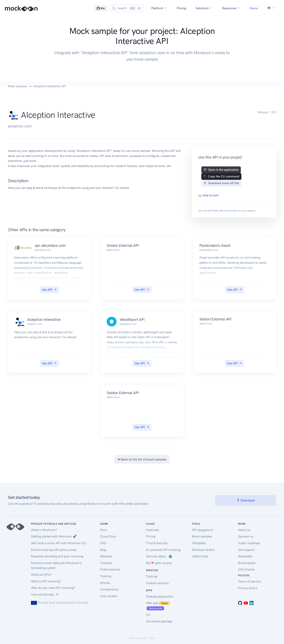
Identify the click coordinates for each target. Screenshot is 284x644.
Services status (159, 556)
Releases (106, 556)
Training (106, 576)
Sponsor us (246, 536)
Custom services (157, 583)
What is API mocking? (46, 581)
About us (244, 530)
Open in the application (221, 170)
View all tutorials (45, 594)
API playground (202, 530)
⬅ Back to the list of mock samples (142, 459)
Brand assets (247, 563)
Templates (199, 543)
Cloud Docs (108, 536)
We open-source (159, 563)
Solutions (204, 8)
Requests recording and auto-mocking (57, 556)
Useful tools (200, 556)
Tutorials (106, 563)
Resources (231, 8)
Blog (103, 550)
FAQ (103, 543)
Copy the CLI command (221, 176)
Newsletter (245, 556)
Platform (159, 8)
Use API (49, 290)
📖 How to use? (208, 195)
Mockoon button (229, 211)
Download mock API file (221, 183)
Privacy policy (248, 588)
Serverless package (159, 621)
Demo (254, 8)
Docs (103, 530)
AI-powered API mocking (163, 550)
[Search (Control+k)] (127, 8)
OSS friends (246, 569)
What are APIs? (41, 575)
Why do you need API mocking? (53, 588)
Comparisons (109, 589)
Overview (152, 530)
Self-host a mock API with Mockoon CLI (59, 543)
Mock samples (17, 86)
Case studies (109, 596)
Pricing (181, 8)
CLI (148, 615)
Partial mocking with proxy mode (54, 550)
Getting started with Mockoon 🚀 (54, 536)
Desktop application (160, 596)
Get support (246, 550)
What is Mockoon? (44, 530)
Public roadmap (249, 543)
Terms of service (249, 581)
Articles (105, 583)
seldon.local (113, 250)
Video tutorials (110, 569)
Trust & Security (157, 543)
